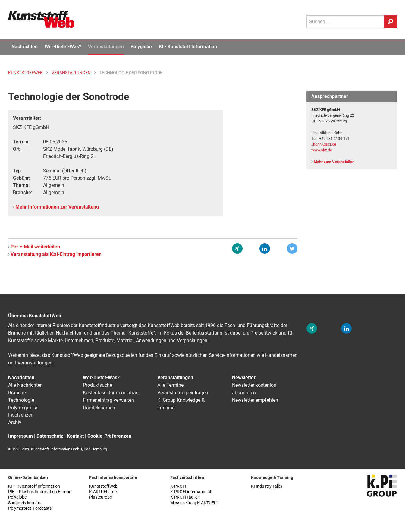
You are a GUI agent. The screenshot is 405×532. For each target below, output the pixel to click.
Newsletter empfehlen (255, 400)
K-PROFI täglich (185, 497)
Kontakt (75, 436)
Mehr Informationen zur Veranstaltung (57, 207)
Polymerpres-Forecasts (30, 508)
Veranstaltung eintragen (183, 393)
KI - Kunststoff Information (188, 47)
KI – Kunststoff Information (34, 486)
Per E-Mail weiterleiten (35, 247)
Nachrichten (25, 47)
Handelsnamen (99, 408)
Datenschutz (50, 436)
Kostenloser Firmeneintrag (111, 393)
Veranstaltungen (106, 47)
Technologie (21, 400)
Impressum (20, 436)
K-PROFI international (191, 492)
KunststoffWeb (103, 486)
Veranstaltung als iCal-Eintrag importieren (56, 254)
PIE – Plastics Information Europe (40, 492)
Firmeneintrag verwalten (108, 400)
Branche (17, 393)
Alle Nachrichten (25, 385)
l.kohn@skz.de (324, 144)
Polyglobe (141, 47)
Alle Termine (170, 385)
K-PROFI (178, 486)
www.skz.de (322, 150)
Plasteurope (100, 497)
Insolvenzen (21, 415)
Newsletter (244, 378)
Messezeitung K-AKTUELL (195, 503)
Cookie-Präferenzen (109, 436)
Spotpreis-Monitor (25, 503)
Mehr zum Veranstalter (334, 162)
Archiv (15, 422)
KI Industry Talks (267, 486)
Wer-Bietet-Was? (63, 47)
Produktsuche (97, 385)
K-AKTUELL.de (103, 492)
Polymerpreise (23, 408)
